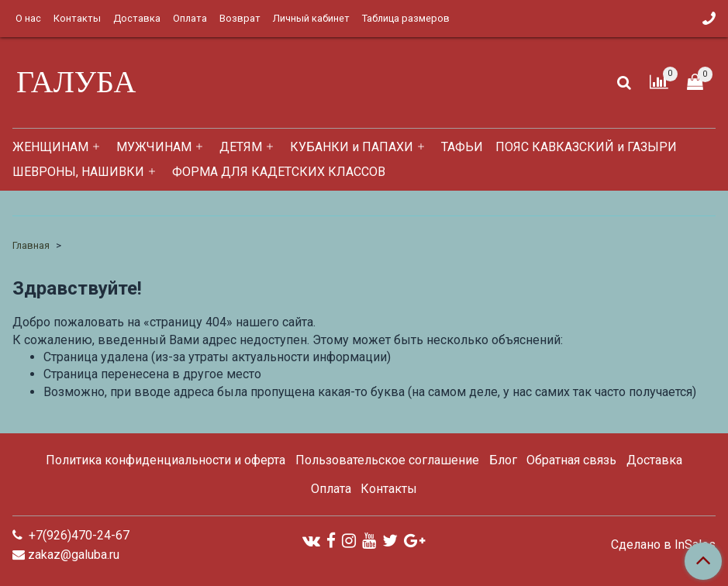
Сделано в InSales (663, 545)
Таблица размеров (406, 18)
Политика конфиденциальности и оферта (166, 460)
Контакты (77, 18)
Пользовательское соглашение (387, 460)
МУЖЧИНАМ (154, 147)
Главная (31, 245)
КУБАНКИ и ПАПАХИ (352, 147)
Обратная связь (571, 460)
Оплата (190, 18)
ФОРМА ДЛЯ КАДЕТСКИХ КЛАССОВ (279, 172)
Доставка (137, 18)
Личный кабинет (311, 18)
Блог (503, 460)
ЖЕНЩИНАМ (50, 147)
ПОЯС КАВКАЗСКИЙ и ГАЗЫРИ (586, 147)
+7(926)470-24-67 (78, 535)
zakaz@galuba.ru (74, 555)
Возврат (240, 18)
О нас (28, 18)
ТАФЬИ (462, 147)
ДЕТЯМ (241, 147)
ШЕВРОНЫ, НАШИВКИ (78, 172)
